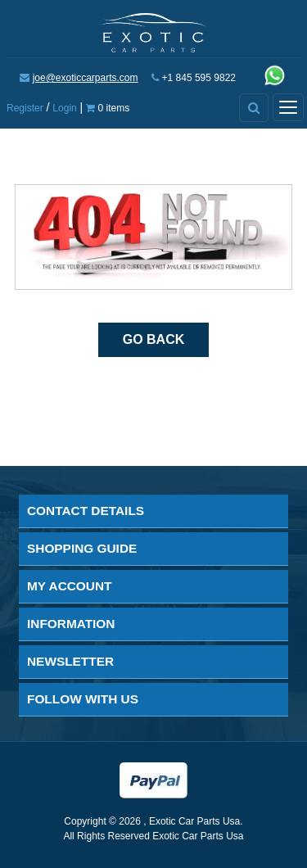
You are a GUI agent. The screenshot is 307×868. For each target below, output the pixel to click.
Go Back (154, 339)
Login (64, 108)
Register (25, 108)
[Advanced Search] (254, 108)
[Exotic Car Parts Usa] (153, 31)
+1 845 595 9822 (199, 78)
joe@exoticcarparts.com (86, 78)
